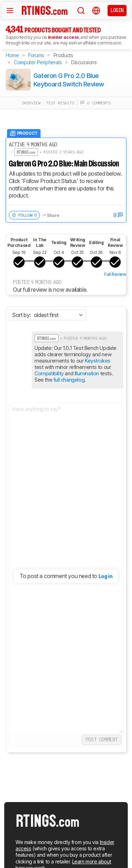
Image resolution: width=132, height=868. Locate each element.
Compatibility (49, 373)
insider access (63, 37)
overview (31, 103)
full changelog (69, 380)
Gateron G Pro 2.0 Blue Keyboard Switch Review (69, 80)
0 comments (95, 103)
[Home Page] (45, 10)
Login (117, 10)
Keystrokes (98, 361)
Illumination (87, 373)
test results (60, 103)
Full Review (115, 274)
